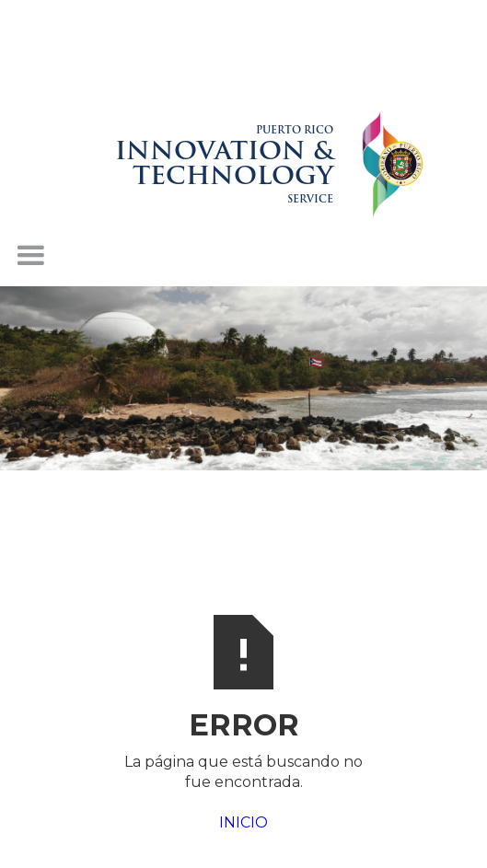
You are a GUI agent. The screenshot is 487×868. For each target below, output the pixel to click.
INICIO (243, 822)
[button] (30, 256)
